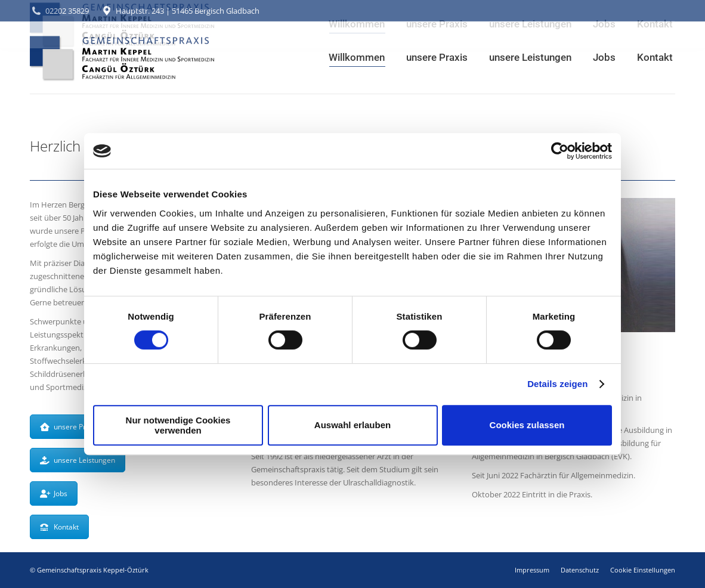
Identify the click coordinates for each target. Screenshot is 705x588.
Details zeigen (557, 384)
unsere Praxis (69, 427)
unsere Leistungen (78, 460)
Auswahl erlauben (352, 425)
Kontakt (59, 527)
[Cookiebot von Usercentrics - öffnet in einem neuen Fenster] (560, 151)
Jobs (54, 493)
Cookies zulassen (527, 425)
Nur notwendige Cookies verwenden (178, 425)
